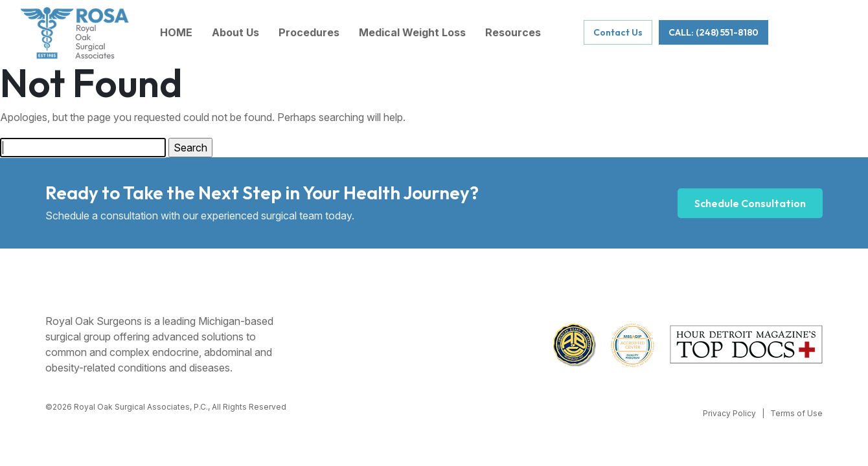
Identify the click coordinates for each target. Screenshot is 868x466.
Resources (513, 32)
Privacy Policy (729, 413)
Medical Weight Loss (412, 32)
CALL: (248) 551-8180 (714, 32)
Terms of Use (796, 413)
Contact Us (618, 32)
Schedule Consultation (750, 203)
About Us (235, 32)
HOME (176, 32)
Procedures (309, 32)
